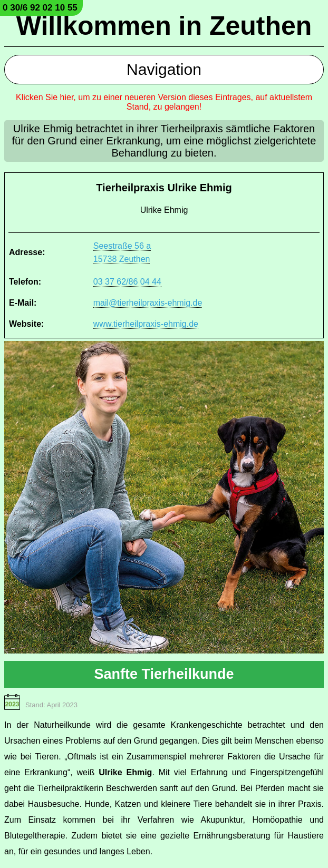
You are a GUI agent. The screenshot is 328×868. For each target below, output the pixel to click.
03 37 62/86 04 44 (127, 282)
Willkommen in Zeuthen (164, 26)
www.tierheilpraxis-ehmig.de (146, 324)
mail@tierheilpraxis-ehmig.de (148, 303)
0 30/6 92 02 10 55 (40, 8)
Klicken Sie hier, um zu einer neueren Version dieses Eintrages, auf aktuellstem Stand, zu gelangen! (164, 102)
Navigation (164, 69)
